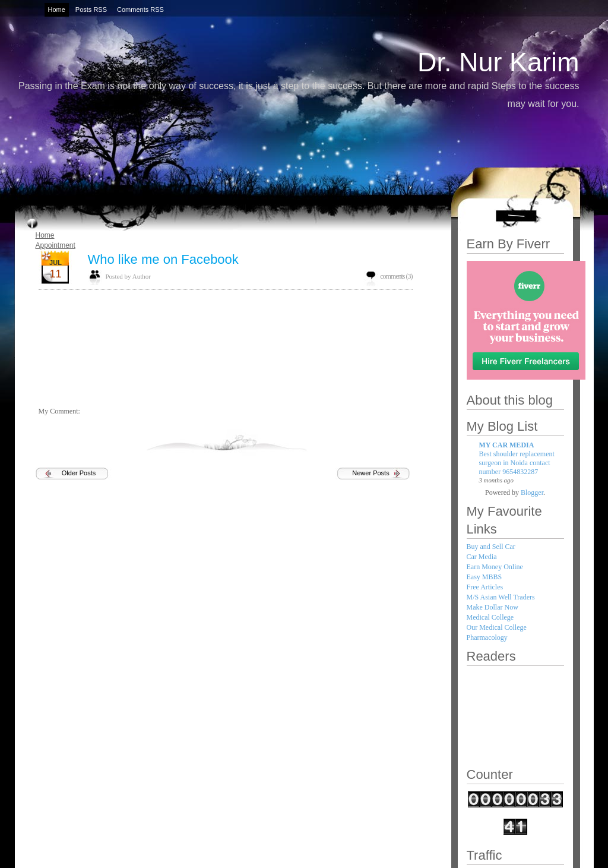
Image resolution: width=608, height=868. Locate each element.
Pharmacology (487, 637)
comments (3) (396, 276)
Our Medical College (497, 627)
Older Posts (79, 473)
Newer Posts (370, 473)
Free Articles (485, 587)
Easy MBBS (484, 577)
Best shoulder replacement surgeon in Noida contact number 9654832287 (517, 463)
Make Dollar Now (493, 607)
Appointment (56, 245)
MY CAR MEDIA (507, 445)
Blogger (532, 493)
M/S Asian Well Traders (501, 597)
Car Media (482, 557)
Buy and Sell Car (491, 547)
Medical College (490, 617)
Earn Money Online (495, 567)
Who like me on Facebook (163, 259)
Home (45, 235)
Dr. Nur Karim (498, 62)
